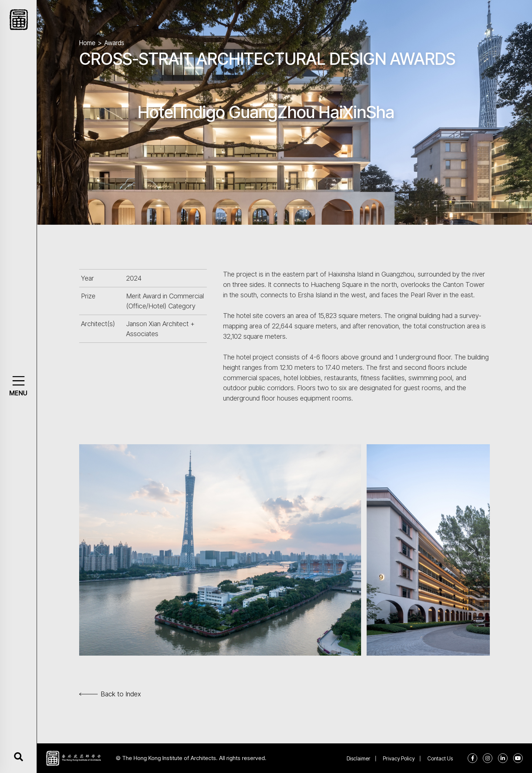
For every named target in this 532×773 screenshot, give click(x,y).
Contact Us (440, 758)
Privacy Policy (399, 758)
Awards (114, 43)
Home (87, 43)
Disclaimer (358, 758)
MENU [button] (18, 393)
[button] (18, 381)
